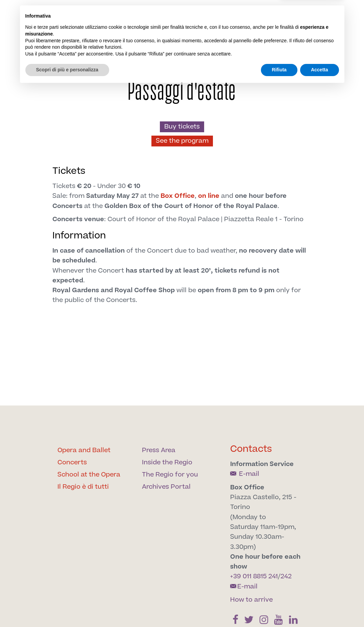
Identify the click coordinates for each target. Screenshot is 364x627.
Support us (267, 59)
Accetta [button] (320, 608)
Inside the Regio (167, 462)
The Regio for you (170, 475)
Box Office (178, 196)
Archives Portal (166, 487)
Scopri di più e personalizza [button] (67, 608)
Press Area (159, 450)
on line (209, 196)
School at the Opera (89, 475)
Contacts (251, 449)
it (285, 18)
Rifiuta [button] (279, 608)
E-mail (245, 474)
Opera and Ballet (84, 450)
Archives (300, 54)
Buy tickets (182, 127)
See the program (182, 141)
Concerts (72, 462)
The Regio (102, 59)
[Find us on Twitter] (227, 37)
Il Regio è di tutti (83, 487)
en (296, 18)
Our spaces (233, 59)
